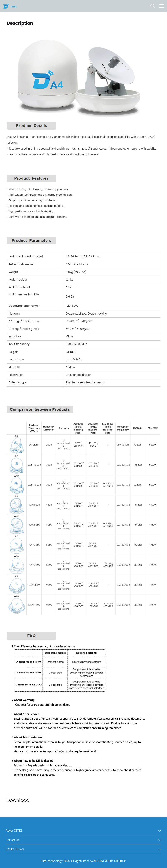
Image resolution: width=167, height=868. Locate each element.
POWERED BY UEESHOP (111, 861)
